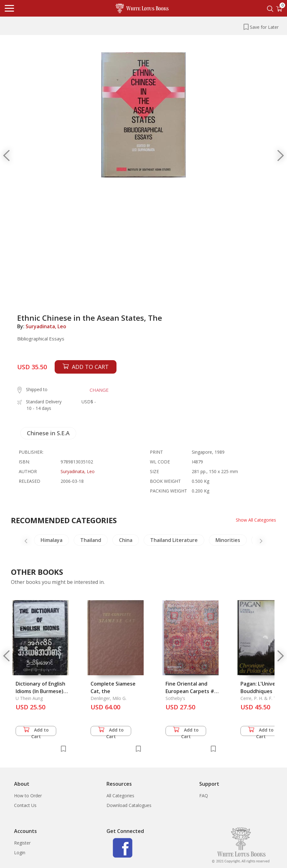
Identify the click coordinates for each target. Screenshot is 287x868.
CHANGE (99, 390)
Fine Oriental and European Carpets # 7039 (190, 691)
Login (20, 853)
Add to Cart (36, 731)
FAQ (204, 796)
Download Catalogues (129, 805)
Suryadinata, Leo (46, 326)
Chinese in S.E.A (48, 433)
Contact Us (25, 805)
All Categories (120, 796)
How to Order (28, 796)
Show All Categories (256, 520)
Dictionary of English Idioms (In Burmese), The (40, 691)
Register (22, 843)
